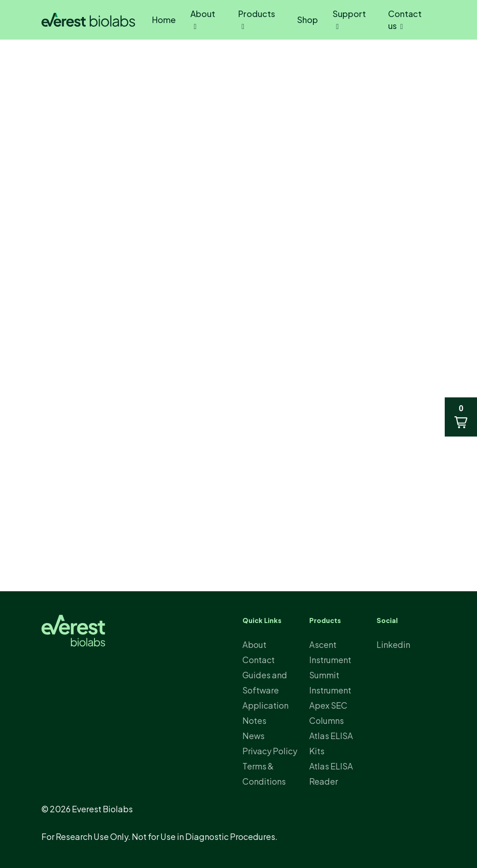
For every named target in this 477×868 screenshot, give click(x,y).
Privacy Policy (270, 751)
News (72, 76)
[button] (461, 417)
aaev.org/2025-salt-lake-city (169, 504)
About (254, 644)
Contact (259, 660)
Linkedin (393, 644)
